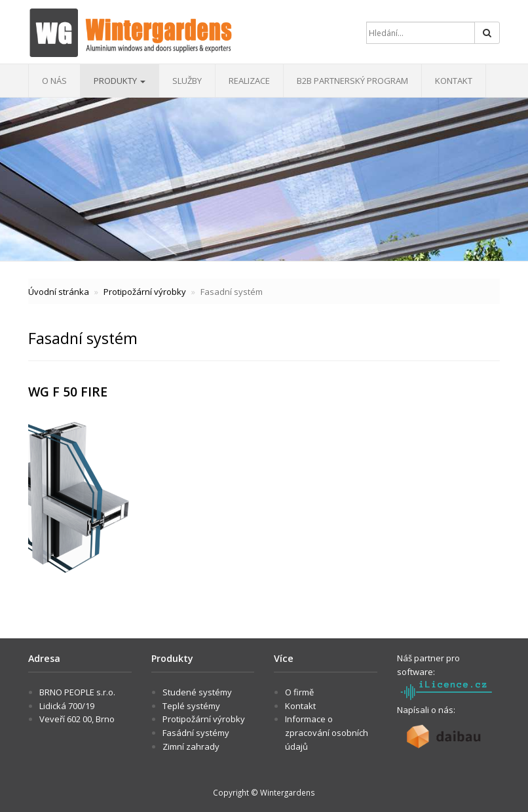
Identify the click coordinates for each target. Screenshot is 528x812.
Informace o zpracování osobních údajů (327, 733)
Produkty (120, 81)
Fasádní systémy (196, 733)
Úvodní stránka (59, 292)
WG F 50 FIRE (68, 392)
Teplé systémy (191, 706)
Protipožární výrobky (145, 292)
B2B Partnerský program (352, 81)
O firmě (299, 692)
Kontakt (454, 81)
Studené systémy (197, 692)
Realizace (249, 81)
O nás (54, 81)
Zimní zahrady (191, 746)
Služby (187, 81)
